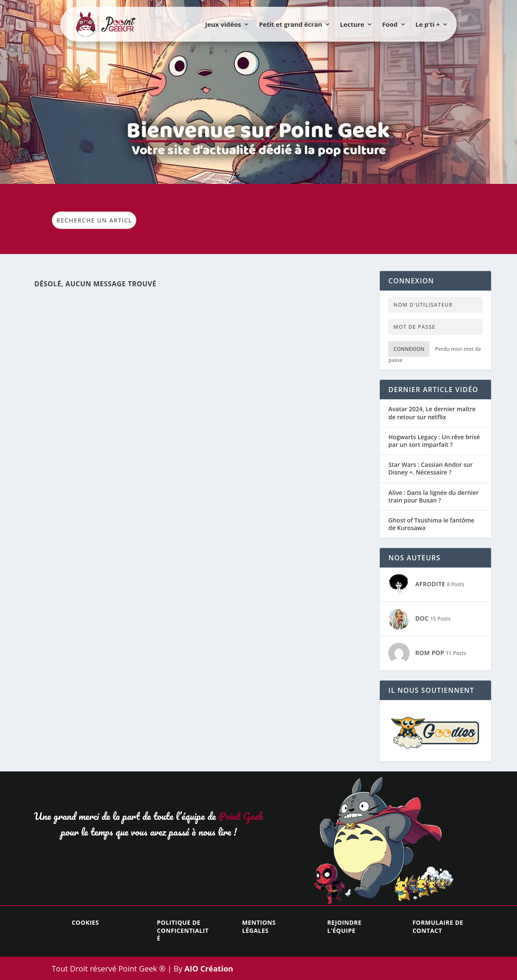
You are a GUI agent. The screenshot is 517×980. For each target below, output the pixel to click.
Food (390, 24)
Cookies (85, 922)
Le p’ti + (428, 24)
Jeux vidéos (223, 24)
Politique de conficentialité (183, 930)
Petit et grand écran (290, 24)
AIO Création (208, 969)
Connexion (409, 349)
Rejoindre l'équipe (344, 926)
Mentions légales (259, 926)
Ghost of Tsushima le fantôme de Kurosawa (431, 524)
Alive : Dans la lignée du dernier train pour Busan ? (433, 497)
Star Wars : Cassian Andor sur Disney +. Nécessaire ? (430, 469)
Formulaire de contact (438, 926)
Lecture (352, 24)
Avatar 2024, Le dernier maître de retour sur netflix (432, 413)
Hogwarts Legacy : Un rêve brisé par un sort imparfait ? (434, 441)
